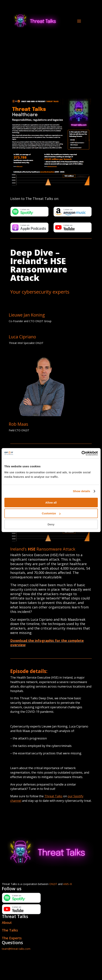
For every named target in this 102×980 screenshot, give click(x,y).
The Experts (12, 938)
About (7, 923)
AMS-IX (68, 884)
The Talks (10, 930)
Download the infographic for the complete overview (47, 643)
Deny (51, 524)
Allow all (51, 503)
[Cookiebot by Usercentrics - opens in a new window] (81, 453)
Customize (51, 513)
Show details (82, 491)
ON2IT (53, 884)
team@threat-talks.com (16, 949)
